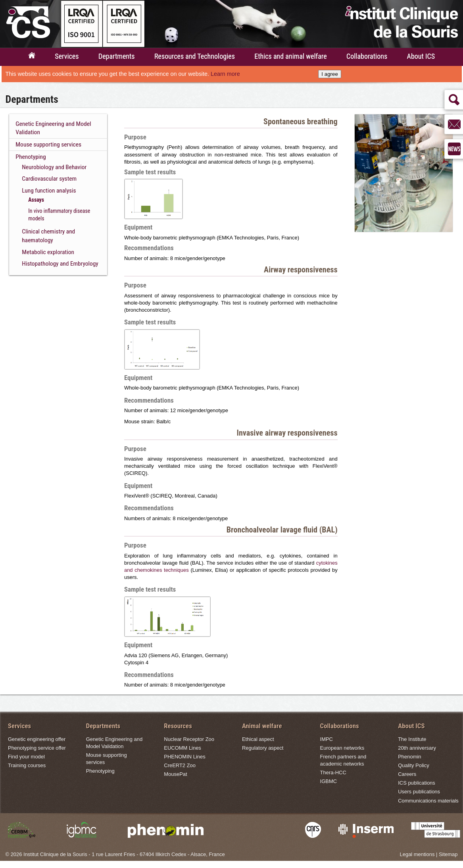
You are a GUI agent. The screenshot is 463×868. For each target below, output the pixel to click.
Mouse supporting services (48, 145)
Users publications (419, 792)
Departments (117, 56)
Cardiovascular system (49, 179)
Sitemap (448, 854)
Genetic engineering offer (37, 739)
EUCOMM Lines (183, 748)
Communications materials (428, 801)
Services (67, 56)
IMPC (327, 739)
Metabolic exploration (48, 252)
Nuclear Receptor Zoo (189, 739)
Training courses (27, 765)
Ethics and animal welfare (290, 56)
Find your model (26, 757)
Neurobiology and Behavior (54, 167)
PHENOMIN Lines (184, 757)
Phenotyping (31, 157)
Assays (36, 200)
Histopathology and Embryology (60, 264)
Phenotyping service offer (37, 748)
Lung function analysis (49, 191)
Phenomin (409, 757)
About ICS (421, 56)
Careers (407, 774)
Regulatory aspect (263, 748)
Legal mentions (417, 854)
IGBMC (329, 781)
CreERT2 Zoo (180, 765)
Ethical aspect (258, 739)
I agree (330, 74)
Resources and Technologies (195, 56)
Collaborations (367, 56)
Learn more (225, 74)
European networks (342, 748)
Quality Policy (413, 765)
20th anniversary (417, 748)
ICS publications (417, 783)
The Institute (412, 739)
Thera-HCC (333, 773)
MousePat (175, 774)
